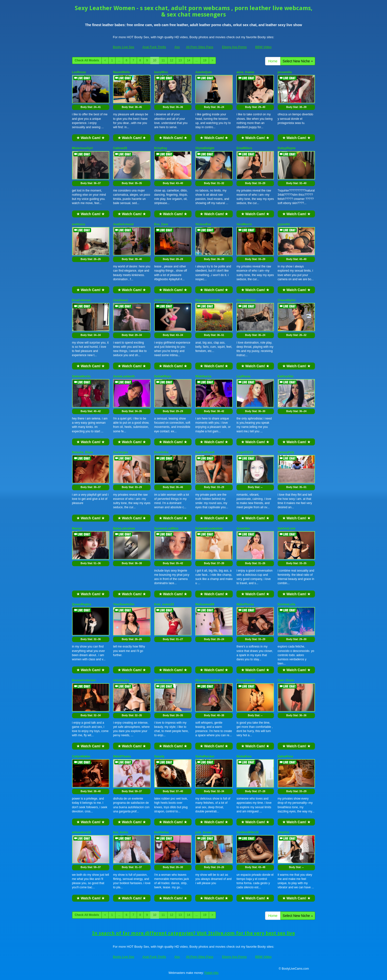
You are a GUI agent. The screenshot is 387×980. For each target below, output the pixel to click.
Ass (177, 47)
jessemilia (285, 72)
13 (180, 60)
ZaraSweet (120, 300)
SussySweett (246, 680)
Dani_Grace (286, 680)
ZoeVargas (121, 452)
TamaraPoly (286, 452)
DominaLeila (286, 604)
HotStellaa (162, 832)
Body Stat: (91, 107)
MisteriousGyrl (82, 148)
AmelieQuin (203, 72)
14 (188, 60)
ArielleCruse (163, 300)
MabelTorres (245, 604)
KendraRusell (205, 452)
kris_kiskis (121, 832)
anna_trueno (245, 72)
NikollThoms (122, 756)
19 (205, 60)
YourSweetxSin (124, 604)
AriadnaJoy (121, 680)
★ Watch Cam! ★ (91, 138)
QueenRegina (82, 604)
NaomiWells (121, 72)
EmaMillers (244, 148)
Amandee (243, 528)
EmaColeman (81, 300)
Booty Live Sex (124, 47)
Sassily (159, 756)
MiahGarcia (203, 376)
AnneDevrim (163, 680)
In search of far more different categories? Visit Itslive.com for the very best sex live (193, 933)
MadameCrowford (208, 680)
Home (273, 61)
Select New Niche (298, 61)
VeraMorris (244, 224)
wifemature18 (82, 832)
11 (163, 60)
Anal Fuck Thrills (154, 47)
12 (172, 60)
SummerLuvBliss (166, 528)
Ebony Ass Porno (234, 47)
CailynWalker (81, 756)
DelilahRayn (163, 376)
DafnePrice (285, 756)
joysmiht (284, 224)
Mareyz (77, 528)
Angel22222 (245, 452)
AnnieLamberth (124, 376)
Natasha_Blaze (83, 452)
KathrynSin (286, 376)
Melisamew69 (205, 604)
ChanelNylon (287, 300)
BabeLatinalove (124, 528)
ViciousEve (203, 224)
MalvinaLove (287, 528)
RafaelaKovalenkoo (209, 528)
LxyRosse (243, 376)
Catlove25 (120, 148)
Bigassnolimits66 (207, 300)
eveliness (79, 224)
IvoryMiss (161, 72)
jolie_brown (203, 832)
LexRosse (79, 72)
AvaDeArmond (123, 224)
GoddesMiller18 (247, 832)
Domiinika (161, 452)
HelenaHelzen (246, 300)
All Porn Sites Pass (200, 47)
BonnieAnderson (84, 680)
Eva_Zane (161, 224)
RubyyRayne (287, 148)
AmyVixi (283, 832)
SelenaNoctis (81, 376)
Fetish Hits (212, 973)
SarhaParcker (205, 756)
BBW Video (263, 47)
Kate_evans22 (164, 604)
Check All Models (87, 60)
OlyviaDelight (205, 148)
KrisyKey (161, 148)
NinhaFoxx (244, 756)
